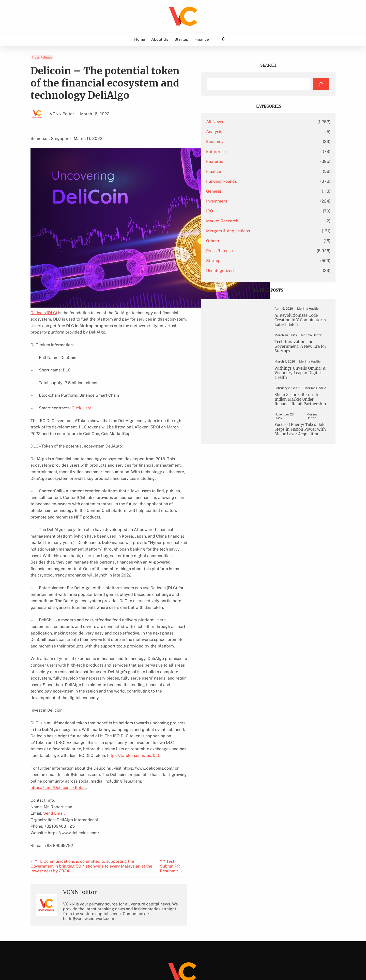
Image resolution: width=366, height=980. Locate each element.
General (251, 191)
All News (252, 122)
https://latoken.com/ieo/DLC (141, 716)
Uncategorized (257, 271)
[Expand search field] (223, 39)
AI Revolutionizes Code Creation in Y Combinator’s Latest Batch (299, 323)
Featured (252, 161)
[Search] (321, 84)
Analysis (251, 132)
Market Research (260, 221)
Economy (252, 142)
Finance (251, 171)
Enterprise (253, 152)
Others (250, 241)
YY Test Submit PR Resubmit (205, 818)
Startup (251, 261)
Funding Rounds (259, 181)
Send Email (54, 768)
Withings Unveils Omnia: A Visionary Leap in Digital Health (301, 381)
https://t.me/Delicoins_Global (111, 742)
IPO (247, 211)
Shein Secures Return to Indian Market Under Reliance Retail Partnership (300, 412)
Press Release (42, 57)
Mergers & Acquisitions (265, 231)
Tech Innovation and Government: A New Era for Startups (300, 354)
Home (140, 39)
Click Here (82, 401)
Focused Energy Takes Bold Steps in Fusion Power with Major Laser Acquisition (300, 448)
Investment (254, 201)
